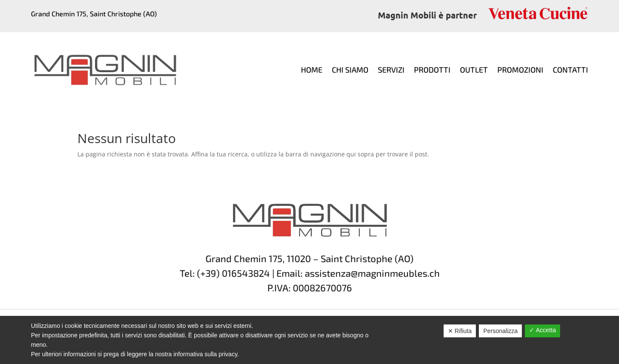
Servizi (391, 70)
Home (312, 70)
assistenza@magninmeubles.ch (372, 273)
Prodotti (432, 70)
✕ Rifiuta (460, 331)
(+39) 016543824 (233, 273)
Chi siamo (350, 70)
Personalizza (500, 331)
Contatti (570, 70)
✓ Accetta (542, 330)
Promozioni (520, 70)
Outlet (474, 70)
